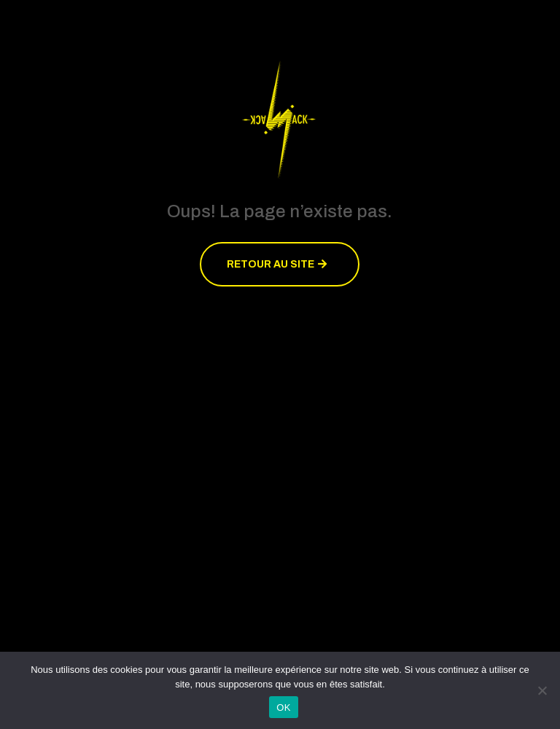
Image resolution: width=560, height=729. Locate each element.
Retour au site (271, 264)
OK (283, 707)
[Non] (542, 690)
